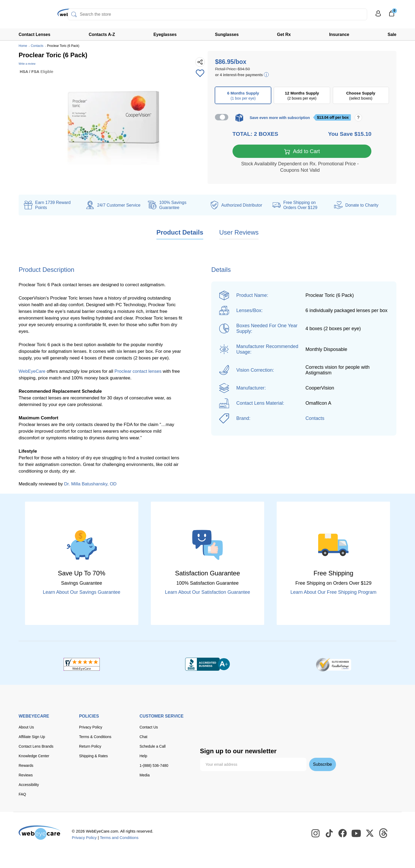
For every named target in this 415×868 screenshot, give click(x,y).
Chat (143, 737)
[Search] (74, 14)
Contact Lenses (34, 34)
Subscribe (323, 765)
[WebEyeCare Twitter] (370, 834)
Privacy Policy (91, 728)
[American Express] (274, 721)
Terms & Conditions (95, 737)
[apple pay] (313, 721)
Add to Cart (302, 152)
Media (144, 776)
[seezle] (230, 733)
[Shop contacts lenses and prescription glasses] (35, 16)
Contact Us (149, 728)
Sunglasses (227, 34)
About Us (26, 728)
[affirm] (252, 732)
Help (143, 756)
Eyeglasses (165, 34)
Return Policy (90, 747)
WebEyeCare (32, 372)
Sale (392, 34)
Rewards (26, 766)
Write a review (27, 64)
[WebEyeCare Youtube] (356, 834)
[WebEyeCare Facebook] (343, 834)
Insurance (339, 34)
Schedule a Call (152, 747)
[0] (392, 15)
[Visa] (226, 721)
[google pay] (208, 733)
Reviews (26, 776)
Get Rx (284, 34)
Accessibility (29, 785)
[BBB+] (207, 665)
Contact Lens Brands (36, 747)
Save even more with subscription (280, 118)
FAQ (22, 795)
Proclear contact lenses (138, 372)
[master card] (242, 721)
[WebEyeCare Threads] (384, 834)
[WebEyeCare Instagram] (316, 834)
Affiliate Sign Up (32, 737)
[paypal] (293, 721)
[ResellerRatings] (333, 665)
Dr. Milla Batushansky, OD (90, 484)
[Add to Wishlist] (200, 74)
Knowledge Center (34, 756)
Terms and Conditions (119, 838)
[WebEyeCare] (40, 833)
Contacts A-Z (102, 34)
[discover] (258, 721)
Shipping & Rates (93, 756)
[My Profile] (378, 16)
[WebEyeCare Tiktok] (329, 834)
